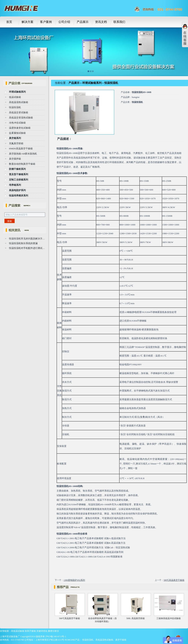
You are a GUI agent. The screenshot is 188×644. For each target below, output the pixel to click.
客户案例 (46, 22)
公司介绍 (64, 22)
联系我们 (119, 22)
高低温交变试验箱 (19, 112)
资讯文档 (101, 22)
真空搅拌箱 (15, 159)
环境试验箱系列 (17, 92)
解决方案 (28, 22)
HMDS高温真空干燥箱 (21, 149)
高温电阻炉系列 (17, 190)
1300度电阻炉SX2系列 (74, 580)
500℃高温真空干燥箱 (174, 580)
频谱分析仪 (53, 631)
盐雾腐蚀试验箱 (17, 133)
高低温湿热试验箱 (19, 102)
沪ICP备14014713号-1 (56, 636)
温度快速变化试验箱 (20, 128)
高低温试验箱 (18, 631)
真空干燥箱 (121, 640)
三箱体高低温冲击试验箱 (169, 618)
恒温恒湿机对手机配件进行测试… (27, 248)
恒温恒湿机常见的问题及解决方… (27, 239)
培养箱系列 (15, 185)
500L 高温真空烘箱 (135, 618)
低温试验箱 (15, 97)
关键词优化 (42, 631)
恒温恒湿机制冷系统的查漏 (23, 243)
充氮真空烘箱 (16, 143)
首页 (9, 22)
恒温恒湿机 (15, 107)
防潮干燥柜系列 (17, 169)
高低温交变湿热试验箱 (21, 118)
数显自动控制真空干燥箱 (22, 164)
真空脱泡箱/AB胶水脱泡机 (23, 154)
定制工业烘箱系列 (19, 180)
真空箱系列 (15, 138)
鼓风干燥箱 (30, 631)
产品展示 (83, 22)
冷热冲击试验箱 (17, 123)
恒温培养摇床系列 (19, 196)
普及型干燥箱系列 (19, 174)
